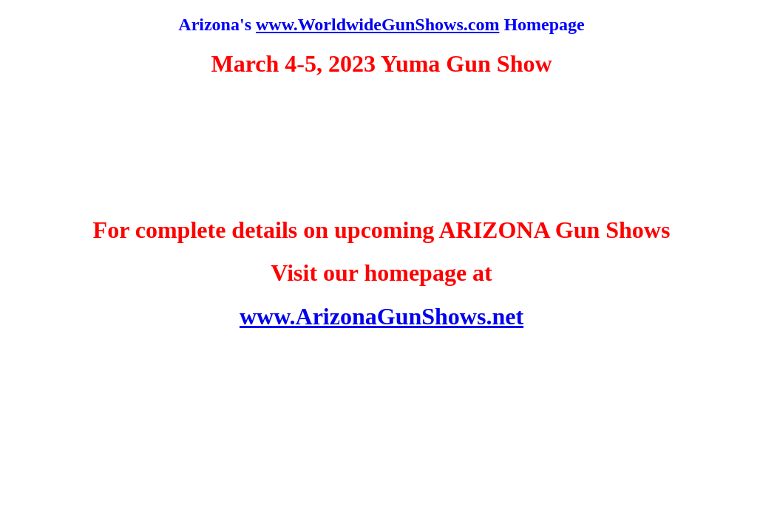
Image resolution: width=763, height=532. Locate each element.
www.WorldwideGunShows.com (377, 24)
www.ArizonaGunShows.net (381, 316)
